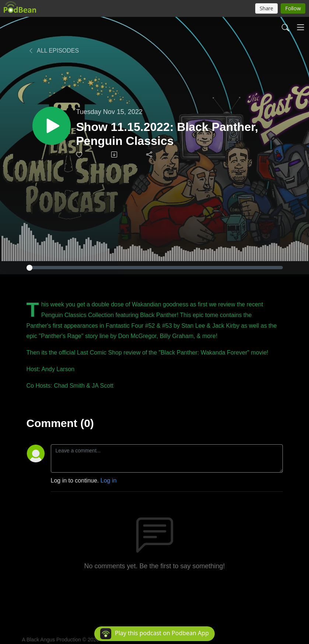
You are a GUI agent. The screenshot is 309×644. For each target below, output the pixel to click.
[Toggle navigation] (301, 27)
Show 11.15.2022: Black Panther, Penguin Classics (167, 134)
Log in (109, 481)
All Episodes (54, 51)
